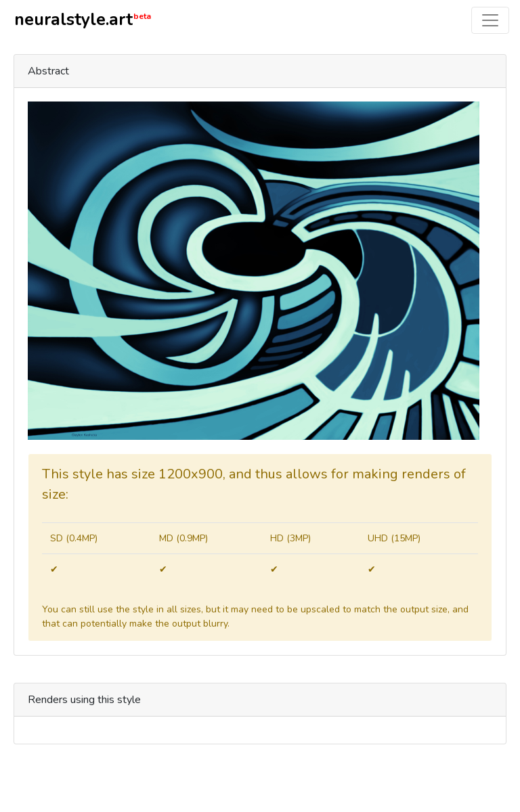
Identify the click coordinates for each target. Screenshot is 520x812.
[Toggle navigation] (490, 20)
